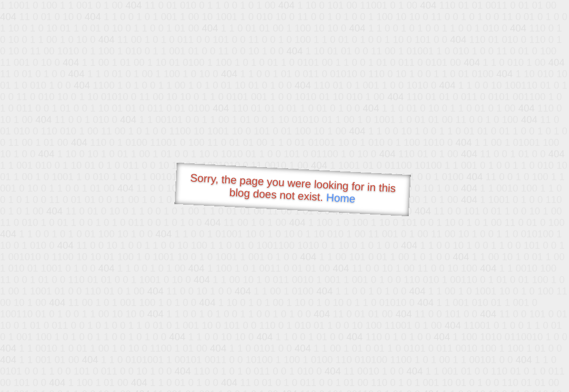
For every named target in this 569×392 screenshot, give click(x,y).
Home (341, 198)
